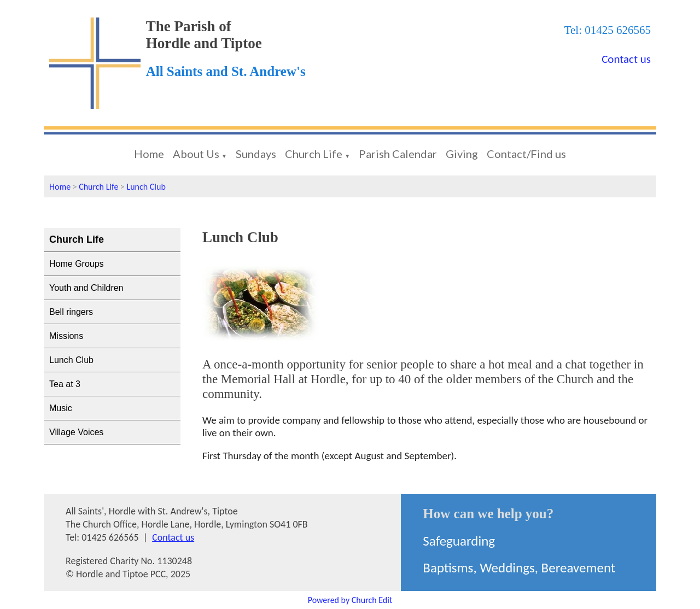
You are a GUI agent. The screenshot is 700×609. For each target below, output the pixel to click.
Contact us (626, 59)
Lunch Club (146, 187)
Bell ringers (71, 312)
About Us (196, 154)
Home (149, 154)
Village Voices (76, 432)
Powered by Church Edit (350, 600)
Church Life (314, 154)
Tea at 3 (65, 384)
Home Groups (77, 264)
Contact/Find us (526, 154)
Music (61, 408)
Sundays (256, 154)
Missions (66, 336)
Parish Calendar (398, 154)
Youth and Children (86, 288)
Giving (462, 154)
